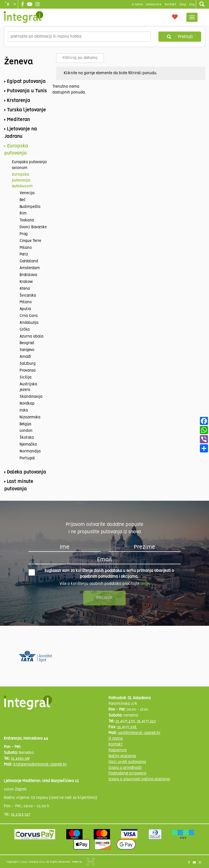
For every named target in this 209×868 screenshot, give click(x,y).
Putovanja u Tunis (27, 91)
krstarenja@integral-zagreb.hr (40, 765)
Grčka (25, 330)
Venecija (27, 193)
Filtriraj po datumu (80, 58)
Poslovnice (118, 750)
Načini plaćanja (122, 756)
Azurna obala (31, 337)
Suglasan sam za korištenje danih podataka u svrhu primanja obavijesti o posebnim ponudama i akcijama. (101, 574)
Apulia (25, 309)
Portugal (27, 458)
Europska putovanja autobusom (22, 180)
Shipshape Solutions (91, 862)
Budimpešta (30, 207)
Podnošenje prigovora (127, 773)
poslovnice (154, 4)
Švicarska (28, 296)
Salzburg (28, 364)
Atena (25, 289)
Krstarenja (19, 101)
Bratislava (28, 275)
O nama (116, 739)
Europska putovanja (16, 150)
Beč (23, 200)
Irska (24, 410)
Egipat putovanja (26, 82)
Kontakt (171, 4)
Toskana (27, 220)
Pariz (24, 254)
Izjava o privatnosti (125, 768)
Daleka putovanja (27, 472)
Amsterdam (30, 268)
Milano (26, 248)
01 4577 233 (125, 721)
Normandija (30, 451)
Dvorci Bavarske (33, 227)
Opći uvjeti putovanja (127, 762)
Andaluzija (29, 323)
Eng (192, 4)
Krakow (26, 282)
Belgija (25, 424)
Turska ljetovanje (26, 110)
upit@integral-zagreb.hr (139, 733)
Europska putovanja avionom (29, 165)
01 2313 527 (21, 815)
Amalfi (25, 357)
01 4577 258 (127, 727)
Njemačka (28, 445)
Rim (23, 214)
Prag (24, 234)
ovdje (145, 584)
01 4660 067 (20, 759)
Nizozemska (30, 417)
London (26, 431)
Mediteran (18, 120)
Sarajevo (27, 350)
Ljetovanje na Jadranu (21, 133)
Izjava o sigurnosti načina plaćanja (139, 779)
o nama (137, 4)
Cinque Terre (30, 241)
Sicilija (26, 377)
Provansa (28, 371)
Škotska (27, 438)
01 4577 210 (146, 721)
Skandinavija (31, 397)
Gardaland (29, 261)
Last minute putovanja (19, 485)
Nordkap (27, 404)
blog (183, 4)
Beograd (27, 343)
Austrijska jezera (28, 387)
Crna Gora (29, 316)
